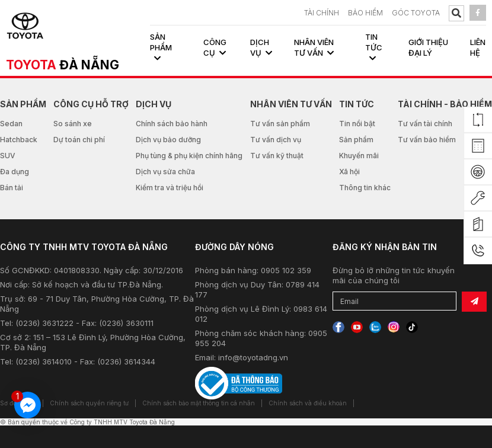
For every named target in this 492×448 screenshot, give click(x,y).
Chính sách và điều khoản (308, 403)
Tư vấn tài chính (425, 124)
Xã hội (349, 172)
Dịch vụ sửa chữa (165, 172)
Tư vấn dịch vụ (276, 140)
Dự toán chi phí (79, 140)
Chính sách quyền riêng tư (89, 403)
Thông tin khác (365, 188)
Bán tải (12, 188)
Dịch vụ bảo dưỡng (168, 140)
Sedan (11, 124)
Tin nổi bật (357, 124)
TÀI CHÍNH (322, 13)
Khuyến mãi (359, 156)
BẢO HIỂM (365, 13)
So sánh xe (73, 124)
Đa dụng (15, 172)
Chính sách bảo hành (172, 124)
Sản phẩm (356, 140)
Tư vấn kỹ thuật (277, 156)
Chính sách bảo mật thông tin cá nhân (199, 403)
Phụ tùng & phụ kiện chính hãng (189, 156)
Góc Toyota (416, 13)
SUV (8, 156)
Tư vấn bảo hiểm (427, 140)
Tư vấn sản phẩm (280, 124)
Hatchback (19, 140)
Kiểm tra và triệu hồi (170, 188)
